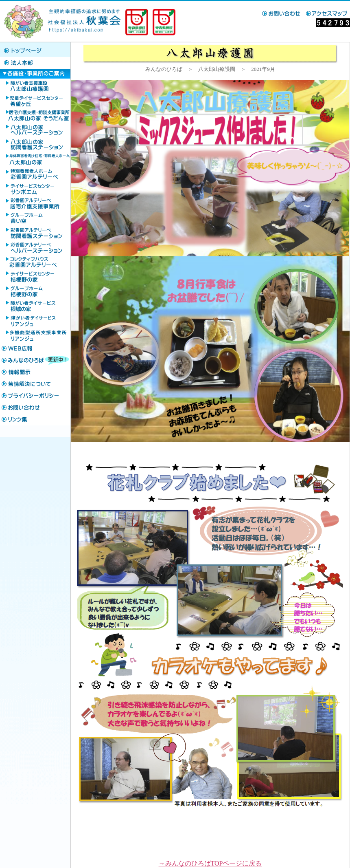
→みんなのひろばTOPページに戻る (210, 863)
